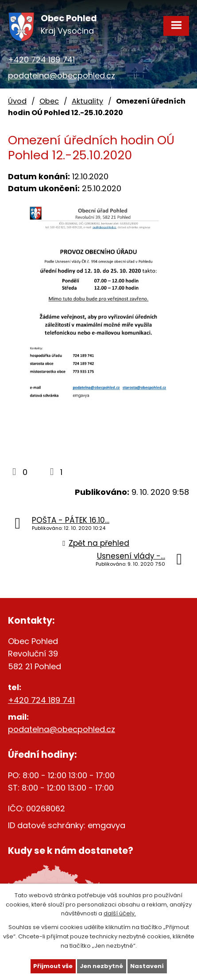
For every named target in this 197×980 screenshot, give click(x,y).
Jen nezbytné (101, 966)
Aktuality (87, 101)
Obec (49, 101)
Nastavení (147, 966)
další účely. (120, 913)
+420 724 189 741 (41, 60)
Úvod (17, 101)
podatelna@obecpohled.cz (62, 75)
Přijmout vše (53, 966)
